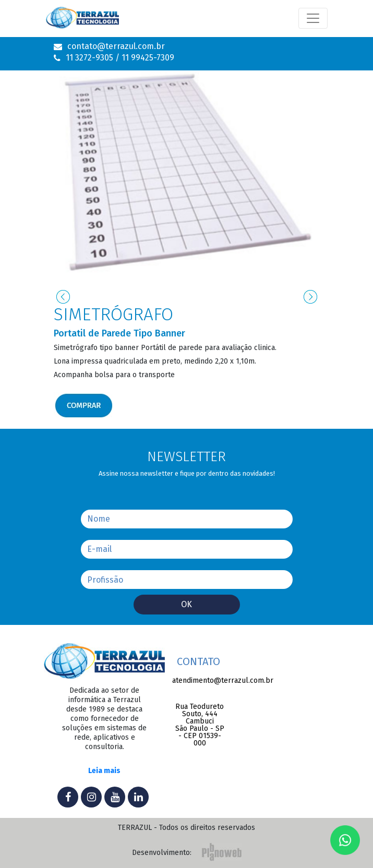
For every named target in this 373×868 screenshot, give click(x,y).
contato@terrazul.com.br (116, 46)
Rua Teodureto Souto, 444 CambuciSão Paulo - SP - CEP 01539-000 (200, 725)
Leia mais (104, 771)
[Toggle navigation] (313, 18)
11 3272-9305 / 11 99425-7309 (120, 58)
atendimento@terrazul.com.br (200, 681)
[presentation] (63, 297)
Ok (187, 604)
